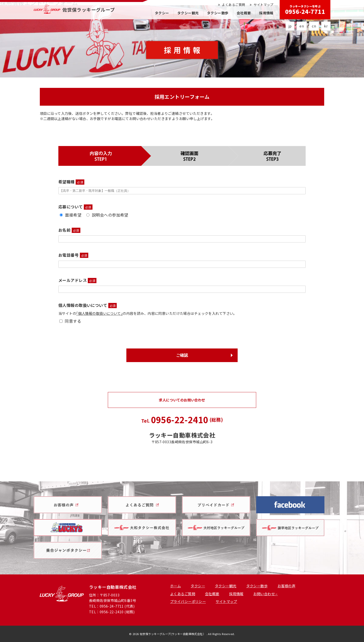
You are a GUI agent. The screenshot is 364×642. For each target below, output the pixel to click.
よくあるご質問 (232, 5)
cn (314, 26)
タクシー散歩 (218, 13)
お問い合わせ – (265, 594)
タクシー (162, 13)
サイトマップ (262, 5)
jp (290, 26)
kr (326, 26)
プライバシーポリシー (188, 601)
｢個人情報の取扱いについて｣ (99, 313)
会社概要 (244, 13)
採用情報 (266, 13)
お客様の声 (286, 586)
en (302, 26)
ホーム (175, 586)
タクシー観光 (188, 13)
